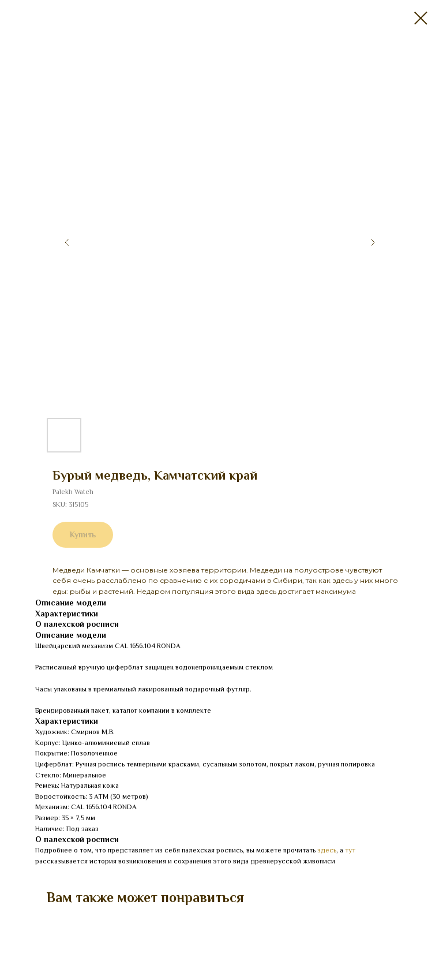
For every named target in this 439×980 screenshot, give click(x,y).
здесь (327, 850)
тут (350, 850)
